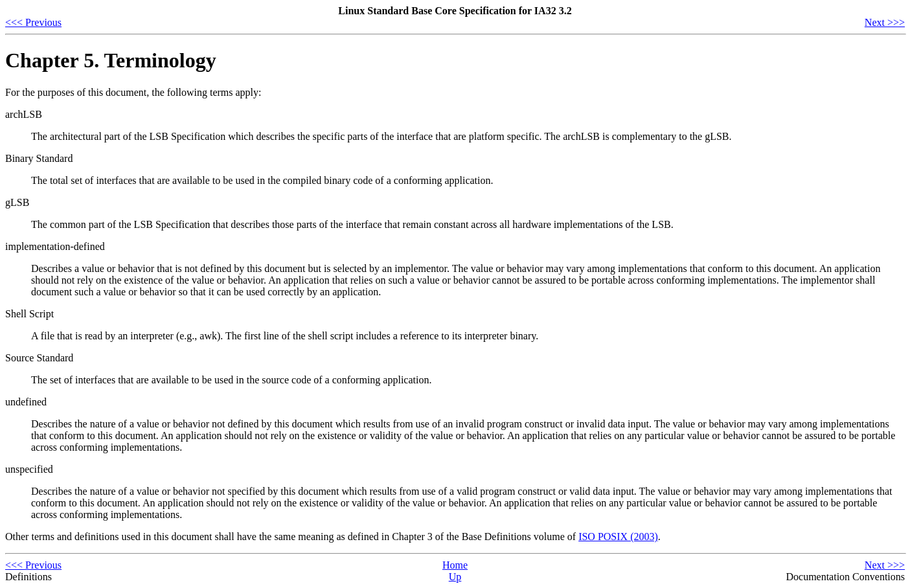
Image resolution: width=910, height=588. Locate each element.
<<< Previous (33, 22)
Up (455, 577)
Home (455, 565)
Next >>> (885, 22)
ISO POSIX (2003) (618, 537)
